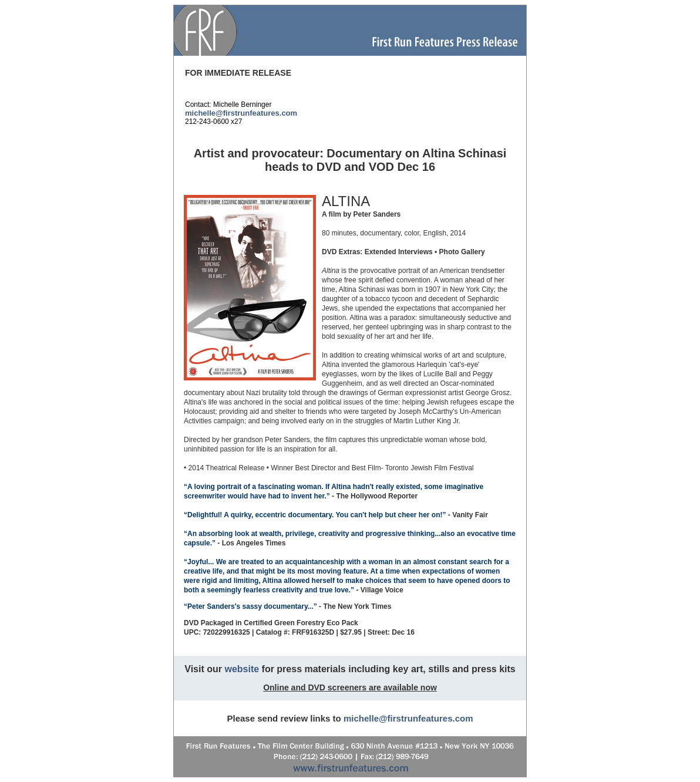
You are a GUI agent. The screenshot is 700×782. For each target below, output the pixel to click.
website (242, 669)
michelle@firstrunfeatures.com (241, 113)
